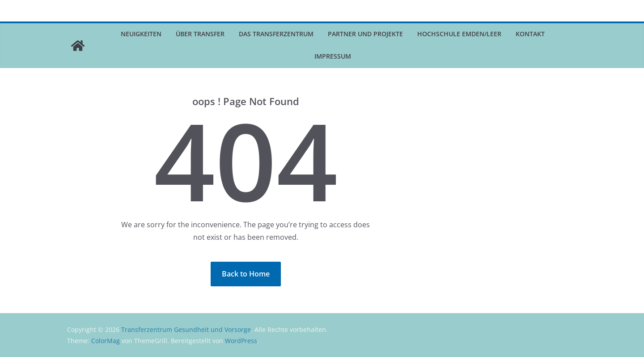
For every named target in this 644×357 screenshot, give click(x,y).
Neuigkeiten (141, 34)
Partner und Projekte (365, 34)
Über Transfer (200, 34)
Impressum (333, 56)
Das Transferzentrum (276, 34)
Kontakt (530, 34)
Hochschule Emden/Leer (459, 34)
